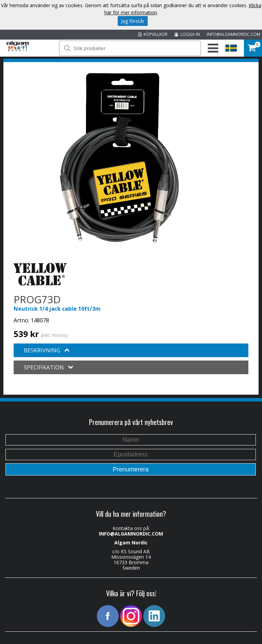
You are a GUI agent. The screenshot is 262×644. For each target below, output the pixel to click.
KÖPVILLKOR (153, 34)
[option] (119, 158)
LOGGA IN (187, 34)
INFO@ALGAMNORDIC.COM (234, 34)
